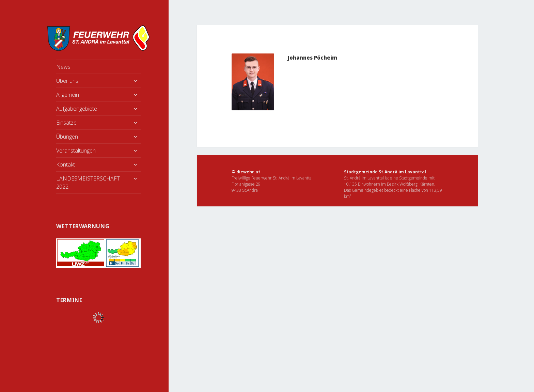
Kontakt (66, 164)
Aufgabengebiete (77, 109)
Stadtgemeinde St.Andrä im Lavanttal (385, 172)
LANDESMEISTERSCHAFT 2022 (88, 183)
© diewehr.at (246, 172)
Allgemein (68, 95)
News (63, 67)
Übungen (67, 137)
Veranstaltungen (76, 151)
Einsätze (66, 123)
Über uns (67, 81)
